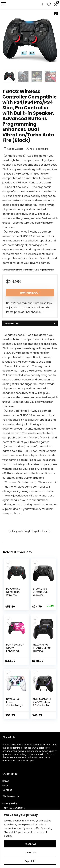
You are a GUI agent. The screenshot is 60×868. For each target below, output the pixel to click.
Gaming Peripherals (44, 270)
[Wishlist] (49, 4)
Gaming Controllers (24, 270)
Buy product (30, 293)
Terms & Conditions (14, 808)
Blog (5, 785)
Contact (7, 790)
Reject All (30, 861)
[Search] (42, 4)
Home (6, 781)
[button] (56, 14)
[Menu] (4, 4)
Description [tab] (12, 324)
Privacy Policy (10, 803)
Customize (30, 853)
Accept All (30, 844)
